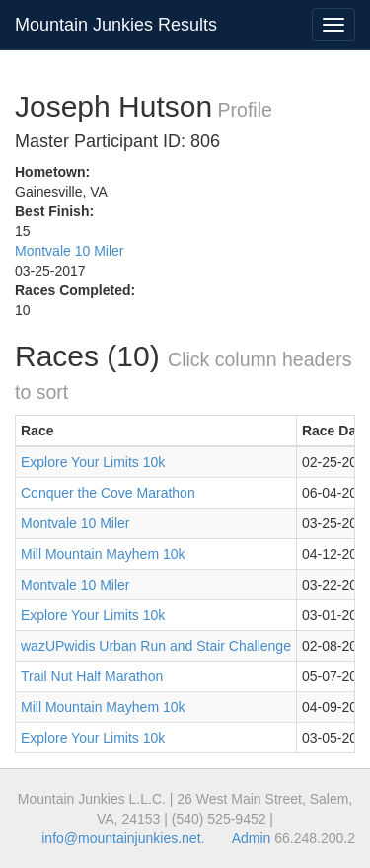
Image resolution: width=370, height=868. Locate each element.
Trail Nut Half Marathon (92, 676)
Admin (252, 838)
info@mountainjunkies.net (121, 838)
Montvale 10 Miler (70, 251)
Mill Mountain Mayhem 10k (103, 554)
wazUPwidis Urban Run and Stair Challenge (156, 646)
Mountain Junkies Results (116, 25)
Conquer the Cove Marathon (108, 493)
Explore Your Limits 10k (93, 462)
